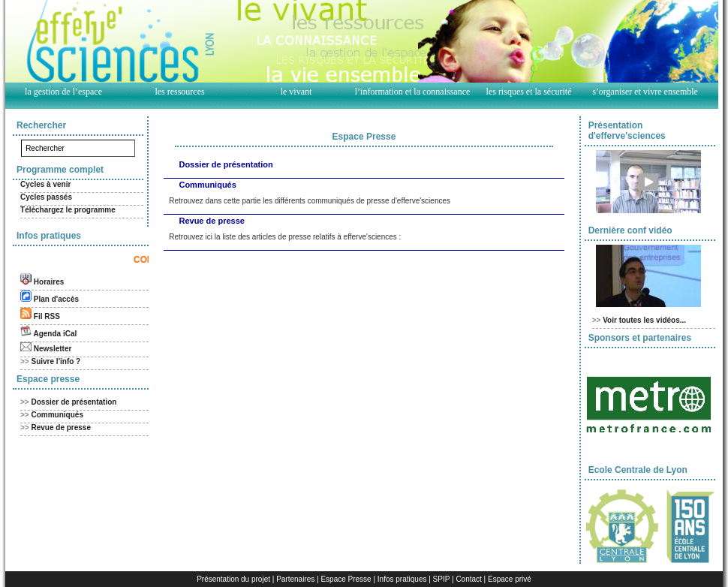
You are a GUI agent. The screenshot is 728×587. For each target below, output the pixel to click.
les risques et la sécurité (529, 92)
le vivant (296, 92)
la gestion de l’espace (63, 92)
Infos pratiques (402, 579)
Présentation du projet (233, 579)
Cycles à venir (45, 184)
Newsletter (53, 349)
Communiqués (57, 415)
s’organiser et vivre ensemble (645, 92)
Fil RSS (47, 316)
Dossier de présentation (74, 402)
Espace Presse (346, 579)
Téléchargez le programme (68, 210)
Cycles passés (46, 197)
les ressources (179, 92)
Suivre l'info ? (56, 361)
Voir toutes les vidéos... (644, 320)
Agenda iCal (55, 334)
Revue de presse (62, 427)
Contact (468, 579)
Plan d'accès (56, 299)
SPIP (442, 579)
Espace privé (510, 579)
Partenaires (295, 579)
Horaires (49, 282)
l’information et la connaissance (413, 92)
